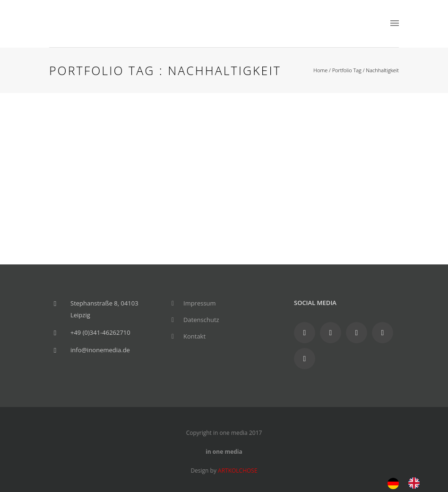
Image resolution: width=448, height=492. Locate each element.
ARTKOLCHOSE (238, 471)
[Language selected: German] (408, 482)
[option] (416, 483)
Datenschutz (201, 320)
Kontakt (194, 336)
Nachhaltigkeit (382, 70)
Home (320, 70)
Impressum (200, 303)
